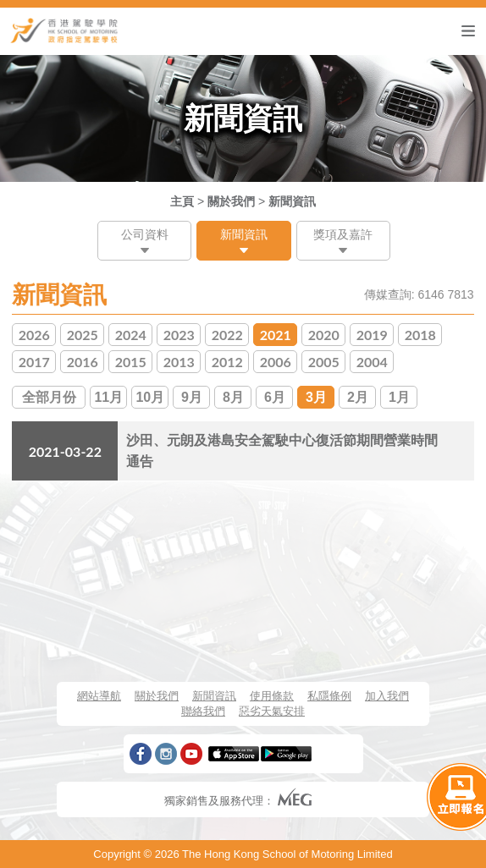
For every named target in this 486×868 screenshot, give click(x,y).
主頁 (182, 201)
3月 (316, 397)
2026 (34, 335)
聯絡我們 (203, 711)
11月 (108, 397)
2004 (372, 362)
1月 (399, 397)
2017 (34, 362)
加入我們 (387, 696)
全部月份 (49, 397)
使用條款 (272, 696)
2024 (131, 335)
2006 (276, 362)
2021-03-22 (65, 451)
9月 (192, 397)
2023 (179, 335)
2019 (372, 335)
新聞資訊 (292, 201)
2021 (276, 335)
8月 (233, 397)
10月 (150, 397)
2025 (83, 335)
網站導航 (99, 696)
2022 (227, 335)
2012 (227, 362)
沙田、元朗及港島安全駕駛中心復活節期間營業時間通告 (282, 451)
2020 (324, 335)
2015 (131, 362)
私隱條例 (329, 696)
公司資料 (145, 234)
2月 (358, 397)
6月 (275, 397)
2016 (83, 362)
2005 (324, 362)
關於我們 (231, 201)
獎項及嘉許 (343, 234)
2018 (420, 335)
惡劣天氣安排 (272, 711)
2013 (179, 362)
